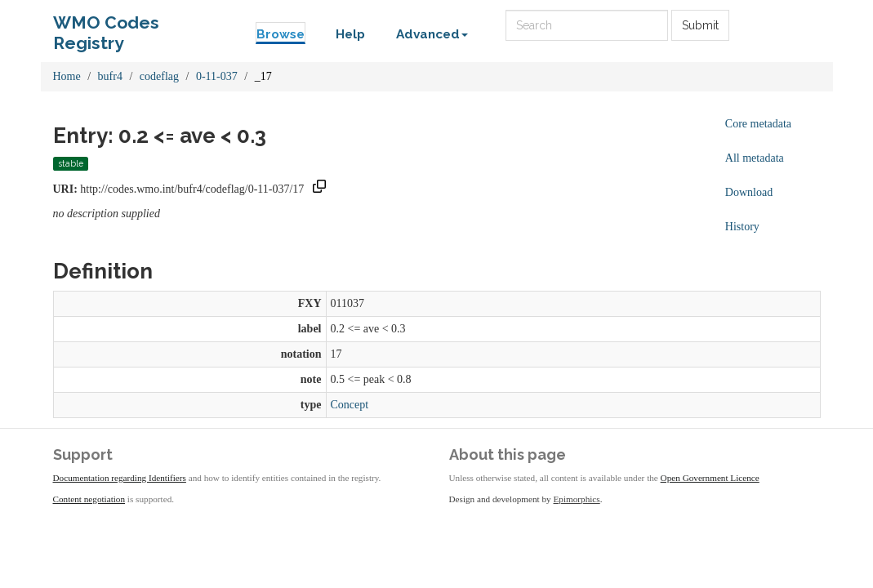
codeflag (159, 76)
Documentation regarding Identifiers (120, 478)
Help (350, 34)
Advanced (432, 34)
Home (67, 76)
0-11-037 (217, 76)
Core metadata (758, 124)
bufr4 (110, 76)
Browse (281, 34)
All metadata (755, 158)
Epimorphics (577, 499)
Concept (350, 405)
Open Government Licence (710, 478)
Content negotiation (89, 499)
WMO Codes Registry (106, 27)
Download (749, 192)
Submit (700, 25)
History (742, 227)
